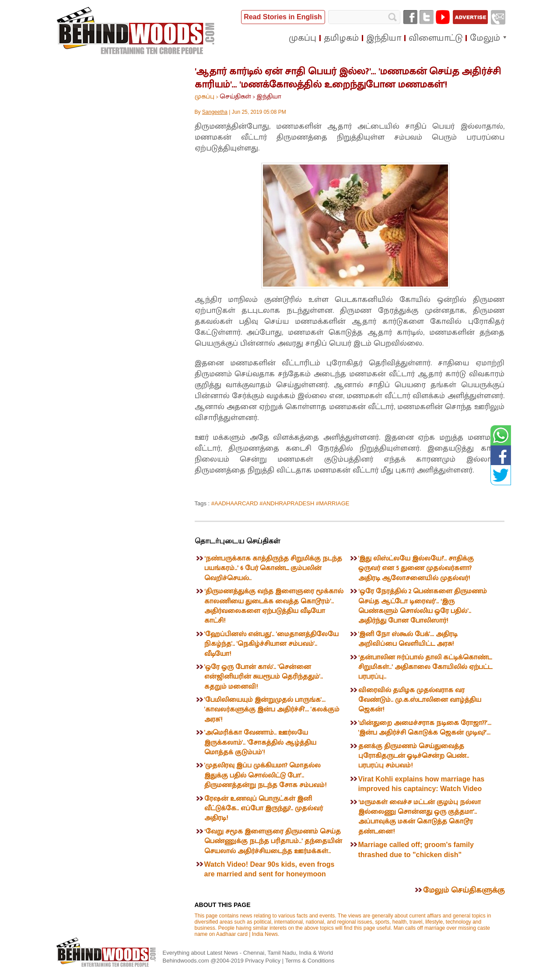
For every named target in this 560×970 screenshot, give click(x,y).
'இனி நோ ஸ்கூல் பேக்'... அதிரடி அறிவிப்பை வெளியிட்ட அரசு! (408, 639)
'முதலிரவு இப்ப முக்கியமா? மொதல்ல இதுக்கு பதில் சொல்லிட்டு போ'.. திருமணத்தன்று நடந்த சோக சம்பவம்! (265, 775)
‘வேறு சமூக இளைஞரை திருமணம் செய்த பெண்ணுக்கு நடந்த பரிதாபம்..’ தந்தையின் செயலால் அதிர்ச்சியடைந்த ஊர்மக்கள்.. (273, 841)
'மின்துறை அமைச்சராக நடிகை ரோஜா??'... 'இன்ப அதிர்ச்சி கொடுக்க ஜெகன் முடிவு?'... (425, 728)
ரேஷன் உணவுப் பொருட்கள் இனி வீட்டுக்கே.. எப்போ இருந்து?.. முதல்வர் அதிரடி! (264, 809)
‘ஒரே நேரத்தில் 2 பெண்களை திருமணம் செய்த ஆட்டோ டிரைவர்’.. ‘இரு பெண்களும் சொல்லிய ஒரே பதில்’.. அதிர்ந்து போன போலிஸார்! (423, 606)
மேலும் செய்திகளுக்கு (464, 890)
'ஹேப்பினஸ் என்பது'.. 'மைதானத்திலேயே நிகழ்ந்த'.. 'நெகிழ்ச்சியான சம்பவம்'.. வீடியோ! (271, 644)
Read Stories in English (283, 17)
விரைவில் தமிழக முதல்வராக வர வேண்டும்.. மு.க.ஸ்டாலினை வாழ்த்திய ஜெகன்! (420, 700)
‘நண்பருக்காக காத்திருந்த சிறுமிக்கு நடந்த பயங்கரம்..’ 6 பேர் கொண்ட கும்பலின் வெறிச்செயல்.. (273, 568)
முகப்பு (205, 96)
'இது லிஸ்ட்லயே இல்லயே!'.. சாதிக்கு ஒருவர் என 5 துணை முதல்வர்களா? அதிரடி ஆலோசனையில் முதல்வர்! (416, 568)
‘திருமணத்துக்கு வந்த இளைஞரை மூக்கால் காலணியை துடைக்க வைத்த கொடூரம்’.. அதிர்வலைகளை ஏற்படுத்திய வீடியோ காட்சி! (274, 606)
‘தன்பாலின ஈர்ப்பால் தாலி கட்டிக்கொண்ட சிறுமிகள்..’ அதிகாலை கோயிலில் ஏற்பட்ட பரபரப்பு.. (425, 667)
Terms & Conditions (310, 961)
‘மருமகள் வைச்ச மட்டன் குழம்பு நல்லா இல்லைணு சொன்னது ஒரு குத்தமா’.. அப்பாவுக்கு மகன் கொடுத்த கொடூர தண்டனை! (420, 817)
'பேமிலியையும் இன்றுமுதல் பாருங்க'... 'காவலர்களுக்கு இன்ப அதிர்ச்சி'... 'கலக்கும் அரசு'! (272, 710)
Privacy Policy (264, 961)
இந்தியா (269, 96)
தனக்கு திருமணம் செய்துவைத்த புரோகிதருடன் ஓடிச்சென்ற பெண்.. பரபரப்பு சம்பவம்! (414, 756)
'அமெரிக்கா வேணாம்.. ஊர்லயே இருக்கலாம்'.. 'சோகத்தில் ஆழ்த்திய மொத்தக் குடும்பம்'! (260, 742)
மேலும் (485, 38)
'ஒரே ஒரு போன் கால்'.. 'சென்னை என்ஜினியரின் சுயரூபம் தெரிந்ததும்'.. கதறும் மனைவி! (264, 677)
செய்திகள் (235, 96)
